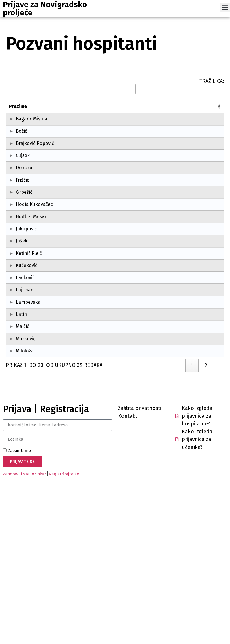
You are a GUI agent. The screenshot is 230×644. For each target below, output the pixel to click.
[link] (179, 518)
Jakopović (19, 306)
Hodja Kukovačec (20, 264)
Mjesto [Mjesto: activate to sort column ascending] (152, 106)
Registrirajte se (64, 628)
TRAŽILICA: (180, 86)
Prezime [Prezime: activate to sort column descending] (18, 106)
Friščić (23, 222)
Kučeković (20, 370)
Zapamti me (17, 605)
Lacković (25, 383)
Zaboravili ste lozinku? (25, 628)
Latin (21, 440)
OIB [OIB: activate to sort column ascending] (74, 106)
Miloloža (25, 498)
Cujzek (23, 191)
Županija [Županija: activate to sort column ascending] (192, 106)
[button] (225, 7)
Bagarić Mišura (20, 122)
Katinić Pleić (20, 348)
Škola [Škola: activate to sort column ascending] (95, 106)
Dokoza (24, 210)
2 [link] (206, 520)
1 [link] (192, 520)
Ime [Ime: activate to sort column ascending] (46, 106)
